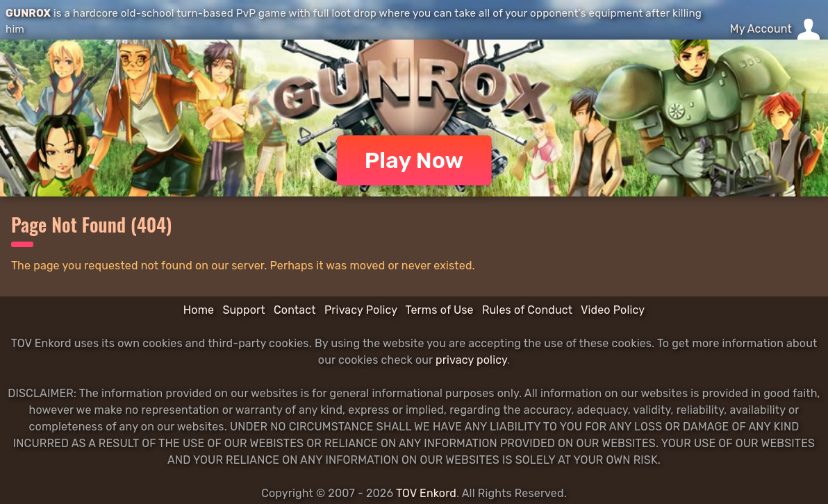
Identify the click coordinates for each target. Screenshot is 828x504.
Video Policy (613, 310)
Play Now (414, 160)
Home (199, 310)
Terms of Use (440, 310)
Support (243, 310)
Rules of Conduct (527, 310)
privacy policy (471, 360)
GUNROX (28, 13)
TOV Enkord (426, 493)
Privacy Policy (361, 310)
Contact (295, 310)
